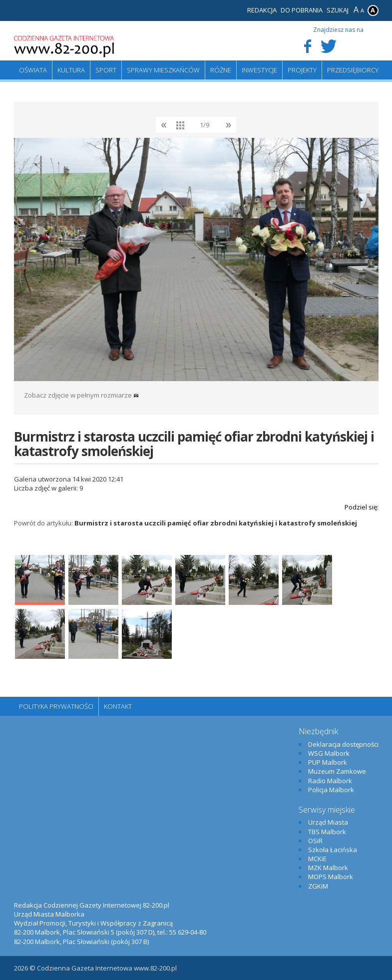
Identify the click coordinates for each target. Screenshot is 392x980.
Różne (221, 70)
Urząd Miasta (328, 822)
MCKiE (317, 859)
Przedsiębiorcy (353, 70)
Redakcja (262, 10)
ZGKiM (318, 886)
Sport (106, 70)
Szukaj (338, 10)
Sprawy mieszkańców (163, 70)
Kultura (71, 70)
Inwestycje (259, 70)
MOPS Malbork (331, 877)
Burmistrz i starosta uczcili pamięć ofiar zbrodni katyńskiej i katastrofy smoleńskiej (216, 523)
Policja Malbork (331, 790)
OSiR (315, 841)
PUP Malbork (328, 762)
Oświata (33, 70)
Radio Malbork (330, 781)
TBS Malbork (327, 832)
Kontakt (118, 706)
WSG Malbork (329, 753)
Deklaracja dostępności (343, 744)
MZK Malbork (328, 868)
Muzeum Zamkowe (337, 771)
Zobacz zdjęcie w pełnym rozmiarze (81, 395)
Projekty (302, 70)
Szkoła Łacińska (333, 850)
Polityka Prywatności (56, 706)
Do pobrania (302, 10)
